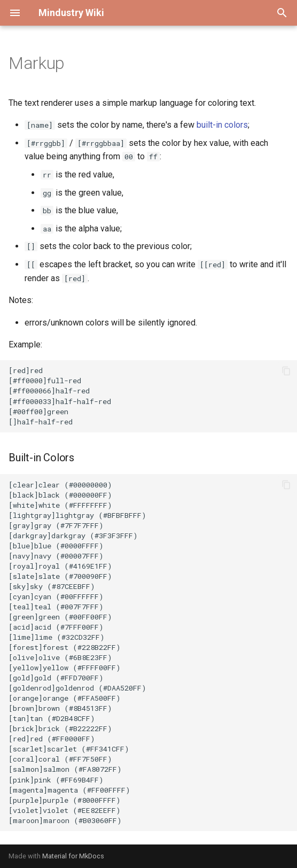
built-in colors (222, 125)
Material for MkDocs (73, 856)
